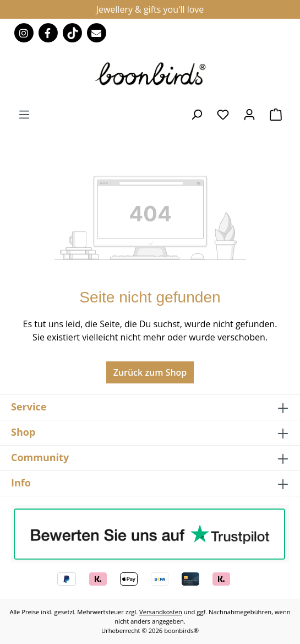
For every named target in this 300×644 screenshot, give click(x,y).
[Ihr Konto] (249, 114)
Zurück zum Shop (150, 372)
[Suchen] (197, 114)
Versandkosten (161, 612)
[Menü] (24, 114)
